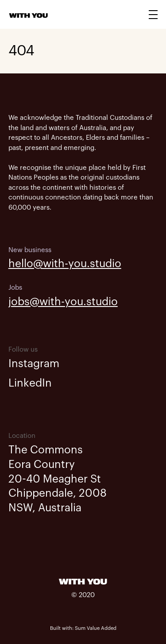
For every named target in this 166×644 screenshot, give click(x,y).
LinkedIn (30, 383)
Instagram (34, 364)
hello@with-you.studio (65, 264)
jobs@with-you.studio (63, 302)
